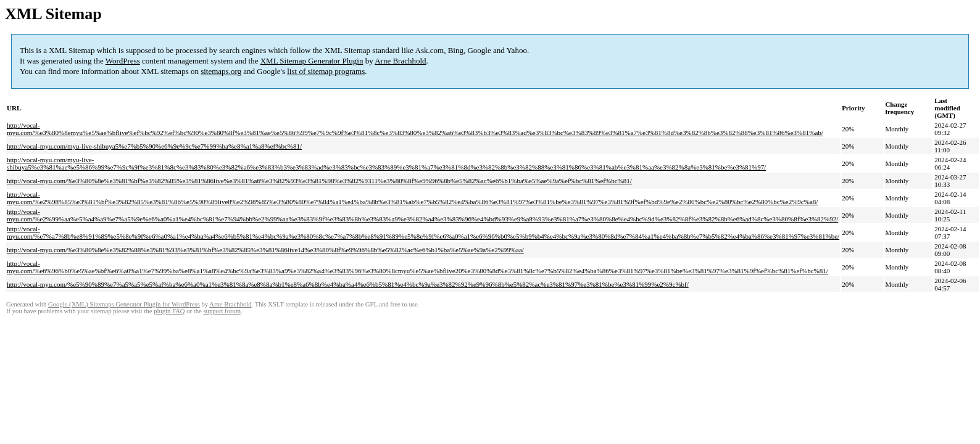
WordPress (123, 61)
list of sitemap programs (326, 71)
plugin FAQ (169, 311)
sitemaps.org (221, 71)
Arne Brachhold (400, 61)
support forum (222, 311)
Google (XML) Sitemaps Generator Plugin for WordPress (124, 304)
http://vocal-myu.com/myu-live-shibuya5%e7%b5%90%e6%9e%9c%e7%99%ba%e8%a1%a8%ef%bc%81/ (154, 146)
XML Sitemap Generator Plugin (312, 61)
